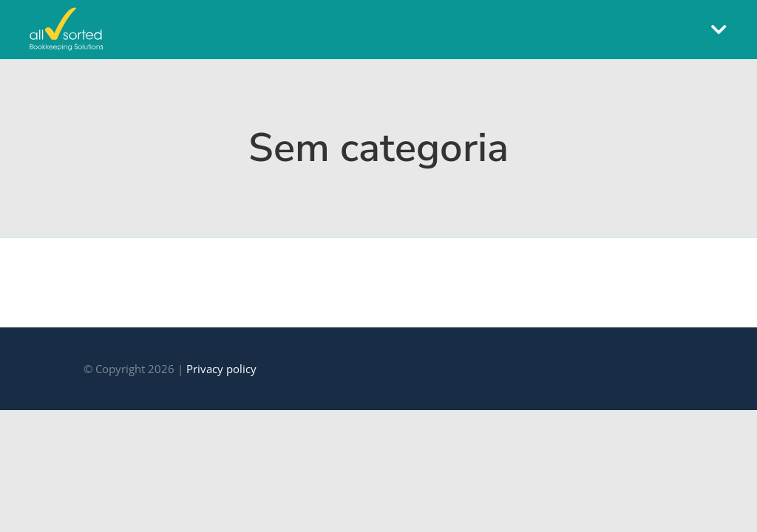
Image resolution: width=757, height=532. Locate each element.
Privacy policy (221, 369)
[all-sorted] (67, 13)
